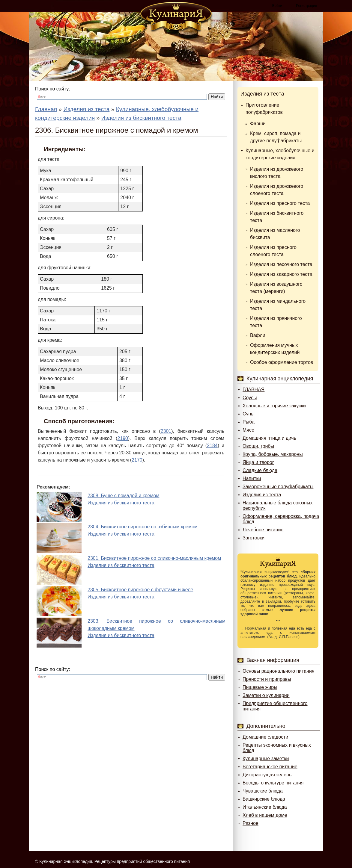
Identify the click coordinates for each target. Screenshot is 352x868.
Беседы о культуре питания (273, 783)
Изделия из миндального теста (278, 305)
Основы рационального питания (278, 671)
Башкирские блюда (264, 799)
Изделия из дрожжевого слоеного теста (277, 190)
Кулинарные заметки (266, 759)
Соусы (250, 398)
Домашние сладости (265, 737)
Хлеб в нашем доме (265, 815)
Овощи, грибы (258, 446)
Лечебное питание (263, 530)
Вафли (258, 335)
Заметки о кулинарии (266, 695)
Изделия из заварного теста (281, 274)
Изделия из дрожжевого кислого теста (277, 173)
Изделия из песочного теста (281, 264)
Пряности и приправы (267, 679)
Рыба (249, 422)
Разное (251, 823)
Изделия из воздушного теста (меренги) (276, 288)
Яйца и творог (258, 462)
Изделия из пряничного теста (276, 322)
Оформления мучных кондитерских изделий (275, 349)
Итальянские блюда (265, 807)
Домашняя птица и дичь (269, 438)
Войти (277, 6)
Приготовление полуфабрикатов (264, 109)
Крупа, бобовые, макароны (273, 454)
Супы (249, 414)
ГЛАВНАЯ (254, 390)
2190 (123, 438)
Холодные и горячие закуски (274, 406)
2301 (166, 431)
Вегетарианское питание (270, 767)
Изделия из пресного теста (280, 203)
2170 (137, 460)
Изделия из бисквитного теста (277, 217)
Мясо (248, 430)
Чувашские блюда (263, 791)
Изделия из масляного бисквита (275, 234)
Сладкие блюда (260, 470)
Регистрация (306, 6)
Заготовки (254, 538)
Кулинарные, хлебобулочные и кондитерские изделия (280, 154)
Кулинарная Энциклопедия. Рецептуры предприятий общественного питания (115, 861)
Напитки (252, 478)
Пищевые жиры (260, 687)
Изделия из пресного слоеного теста (273, 251)
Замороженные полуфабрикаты (278, 487)
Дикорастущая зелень (267, 775)
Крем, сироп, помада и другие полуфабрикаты (276, 137)
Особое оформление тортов (282, 362)
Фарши (258, 124)
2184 (212, 446)
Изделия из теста (262, 94)
